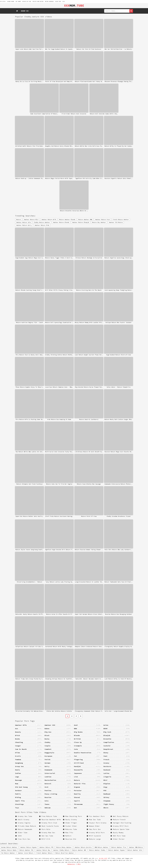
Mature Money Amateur (64, 847)
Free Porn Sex (23, 839)
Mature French (118, 820)
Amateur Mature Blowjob (81, 222)
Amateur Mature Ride (42, 225)
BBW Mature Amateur (101, 847)
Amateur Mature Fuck (102, 219)
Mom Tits (68, 833)
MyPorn (67, 836)
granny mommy (11, 1)
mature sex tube (27, 1)
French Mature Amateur (121, 219)
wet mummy (18, 1)
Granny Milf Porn (119, 826)
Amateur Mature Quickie (83, 847)
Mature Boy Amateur (99, 222)
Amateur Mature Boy (43, 850)
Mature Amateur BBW (85, 219)
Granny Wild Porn (96, 833)
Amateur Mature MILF (31, 219)
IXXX (64, 1)
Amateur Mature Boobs (9, 850)
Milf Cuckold (94, 836)
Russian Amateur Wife (50, 820)
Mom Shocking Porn (72, 816)
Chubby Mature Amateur (42, 222)
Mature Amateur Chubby (97, 850)
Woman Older (93, 826)
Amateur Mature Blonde (61, 222)
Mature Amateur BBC (79, 850)
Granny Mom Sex (47, 833)
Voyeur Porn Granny (96, 823)
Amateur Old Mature (116, 222)
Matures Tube (70, 829)
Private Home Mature (38, 1)
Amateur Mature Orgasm (28, 847)
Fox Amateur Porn (96, 816)
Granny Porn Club (48, 823)
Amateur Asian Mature (26, 853)
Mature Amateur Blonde (67, 219)
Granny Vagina (23, 823)
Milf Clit (45, 839)
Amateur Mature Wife (49, 219)
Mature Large (94, 839)
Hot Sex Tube (46, 836)
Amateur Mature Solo (24, 222)
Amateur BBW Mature (136, 847)
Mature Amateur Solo (135, 850)
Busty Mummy (117, 833)
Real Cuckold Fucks (49, 826)
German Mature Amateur (9, 847)
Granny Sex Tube (24, 816)
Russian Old (69, 839)
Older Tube (58, 1)
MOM (74, 6)
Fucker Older (70, 826)
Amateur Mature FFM (46, 847)
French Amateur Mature (44, 853)
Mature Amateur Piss (119, 847)
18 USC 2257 (103, 858)
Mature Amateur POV (26, 850)
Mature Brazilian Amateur (65, 853)
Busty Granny (70, 820)
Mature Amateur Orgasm (116, 850)
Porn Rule (45, 829)
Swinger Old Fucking (121, 823)
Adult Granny (22, 820)
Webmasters (71, 864)
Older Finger (70, 823)
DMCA (79, 864)
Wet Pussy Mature (119, 816)
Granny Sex (25, 11)
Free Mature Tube (48, 816)
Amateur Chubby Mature (61, 850)
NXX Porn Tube (118, 836)
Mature (19, 219)
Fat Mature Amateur (8, 853)
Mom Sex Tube (94, 820)
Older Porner (117, 839)
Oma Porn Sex (94, 829)
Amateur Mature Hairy (24, 225)
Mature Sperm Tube (120, 829)
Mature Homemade (49, 1)
